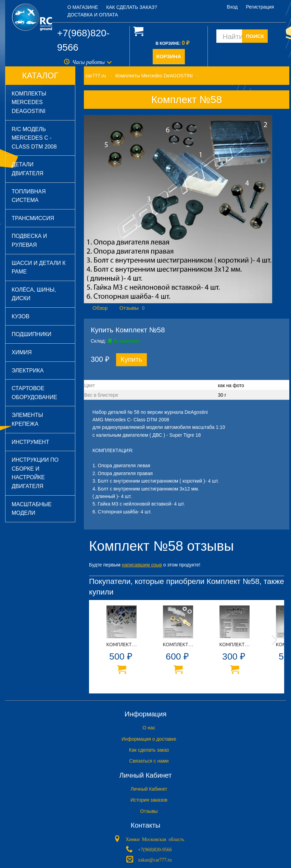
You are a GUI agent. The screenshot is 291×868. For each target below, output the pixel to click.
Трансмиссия (33, 218)
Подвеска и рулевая (29, 240)
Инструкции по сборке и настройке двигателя (35, 473)
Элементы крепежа (27, 419)
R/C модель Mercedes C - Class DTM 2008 (34, 138)
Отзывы (129, 308)
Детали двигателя (28, 169)
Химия (22, 352)
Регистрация (260, 7)
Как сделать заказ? (132, 7)
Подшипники (31, 334)
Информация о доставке (149, 739)
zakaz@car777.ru (155, 859)
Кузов (21, 316)
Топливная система (29, 196)
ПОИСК (255, 36)
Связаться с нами (149, 761)
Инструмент (30, 442)
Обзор (100, 308)
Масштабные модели (32, 509)
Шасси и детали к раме (39, 267)
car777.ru (96, 76)
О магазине (83, 7)
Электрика (28, 371)
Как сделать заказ (149, 750)
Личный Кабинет (149, 789)
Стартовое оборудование (34, 393)
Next (274, 640)
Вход (232, 7)
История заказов (149, 800)
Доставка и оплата (93, 15)
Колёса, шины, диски (34, 294)
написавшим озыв (142, 565)
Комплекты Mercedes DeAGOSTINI (29, 102)
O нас (149, 728)
